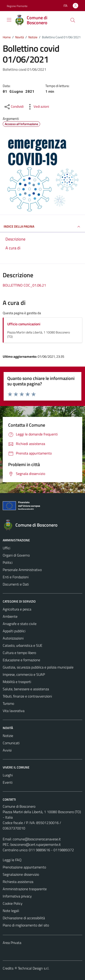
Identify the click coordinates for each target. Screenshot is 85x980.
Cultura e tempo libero (19, 653)
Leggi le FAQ (12, 860)
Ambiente (10, 616)
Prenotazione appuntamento (24, 867)
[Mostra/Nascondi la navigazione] (9, 20)
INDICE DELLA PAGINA (42, 227)
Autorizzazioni (13, 638)
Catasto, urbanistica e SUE (23, 645)
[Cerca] (73, 20)
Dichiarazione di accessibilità (24, 918)
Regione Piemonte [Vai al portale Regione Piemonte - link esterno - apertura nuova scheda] (17, 6)
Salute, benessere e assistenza (26, 689)
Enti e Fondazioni (16, 577)
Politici (8, 562)
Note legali (11, 911)
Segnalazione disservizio (21, 874)
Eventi (8, 782)
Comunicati (11, 743)
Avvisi (7, 750)
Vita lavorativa (14, 711)
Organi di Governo (16, 555)
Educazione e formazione (21, 660)
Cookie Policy (13, 903)
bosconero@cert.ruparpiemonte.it (36, 844)
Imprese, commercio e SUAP (24, 674)
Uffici (6, 548)
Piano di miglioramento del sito (26, 925)
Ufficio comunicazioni (24, 324)
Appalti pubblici (14, 631)
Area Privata (12, 943)
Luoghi (8, 775)
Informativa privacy (17, 896)
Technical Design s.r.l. (34, 968)
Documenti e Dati (16, 584)
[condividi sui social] (14, 107)
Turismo (8, 703)
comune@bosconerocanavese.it (37, 839)
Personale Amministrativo (22, 570)
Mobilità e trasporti (17, 682)
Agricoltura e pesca (17, 609)
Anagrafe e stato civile (20, 624)
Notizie (8, 736)
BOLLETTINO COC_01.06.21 (24, 285)
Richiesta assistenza (18, 882)
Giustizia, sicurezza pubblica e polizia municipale (38, 667)
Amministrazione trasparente (25, 889)
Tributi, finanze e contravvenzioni (27, 696)
